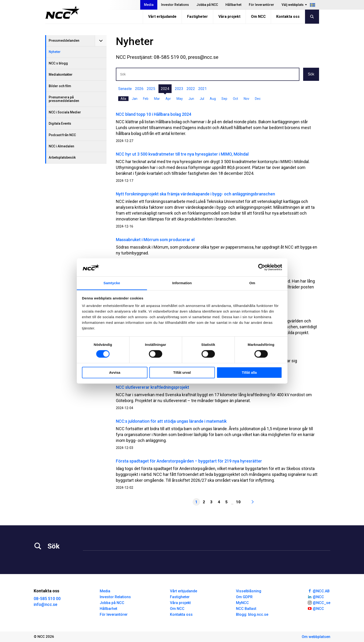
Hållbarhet (233, 5)
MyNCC (242, 603)
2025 (151, 89)
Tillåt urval (182, 372)
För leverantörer (261, 5)
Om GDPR (244, 597)
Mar (157, 99)
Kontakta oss (288, 17)
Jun (191, 99)
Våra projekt (229, 17)
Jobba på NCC (207, 5)
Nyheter (55, 52)
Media (149, 5)
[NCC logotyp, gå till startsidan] (62, 12)
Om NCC (258, 17)
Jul (202, 99)
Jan (135, 99)
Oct (235, 99)
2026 (139, 89)
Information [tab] (182, 283)
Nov (246, 99)
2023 (179, 89)
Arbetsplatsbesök (62, 157)
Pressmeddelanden (64, 41)
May (180, 99)
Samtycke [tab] (112, 283)
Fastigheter (197, 17)
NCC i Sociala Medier (65, 112)
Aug (213, 99)
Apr (168, 99)
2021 (202, 89)
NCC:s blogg (58, 63)
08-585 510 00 (47, 599)
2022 (191, 89)
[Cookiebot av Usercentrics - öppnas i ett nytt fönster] (262, 267)
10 (238, 502)
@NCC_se (319, 602)
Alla (123, 99)
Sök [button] (311, 74)
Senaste (125, 89)
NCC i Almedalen (61, 146)
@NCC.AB (318, 591)
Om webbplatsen (316, 637)
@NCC (316, 597)
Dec (258, 99)
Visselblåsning (249, 591)
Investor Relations (175, 5)
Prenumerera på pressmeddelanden (64, 99)
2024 (165, 89)
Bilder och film (60, 86)
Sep (224, 99)
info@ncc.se (46, 604)
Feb (146, 99)
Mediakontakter (61, 75)
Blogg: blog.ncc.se (252, 614)
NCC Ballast (246, 609)
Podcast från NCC (62, 135)
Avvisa (115, 372)
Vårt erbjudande (162, 17)
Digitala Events (60, 123)
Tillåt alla (249, 372)
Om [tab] (252, 283)
